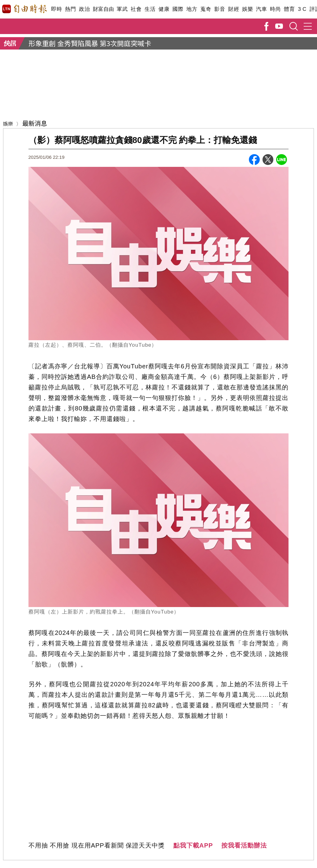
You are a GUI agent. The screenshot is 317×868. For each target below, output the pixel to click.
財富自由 (103, 9)
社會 (136, 9)
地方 (192, 9)
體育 (289, 9)
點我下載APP (193, 845)
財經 (234, 9)
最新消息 (35, 123)
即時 (56, 9)
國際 (178, 9)
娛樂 (248, 9)
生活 (150, 9)
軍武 (122, 9)
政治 (84, 9)
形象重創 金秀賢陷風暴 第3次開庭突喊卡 (90, 43)
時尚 (275, 9)
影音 (220, 9)
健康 (164, 9)
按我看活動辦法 (244, 845)
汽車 (261, 9)
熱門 (70, 9)
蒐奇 (206, 9)
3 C (302, 9)
